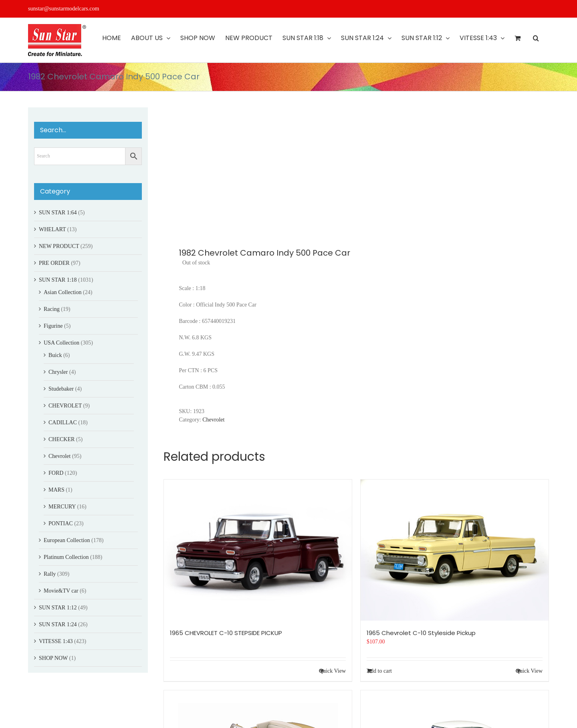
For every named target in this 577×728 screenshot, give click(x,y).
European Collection (67, 540)
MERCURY (62, 507)
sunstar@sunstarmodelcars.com (64, 9)
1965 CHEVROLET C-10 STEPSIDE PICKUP (226, 633)
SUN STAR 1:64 (58, 213)
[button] (536, 38)
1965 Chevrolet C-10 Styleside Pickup (421, 633)
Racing (52, 309)
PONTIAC (61, 523)
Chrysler (58, 372)
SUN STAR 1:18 (58, 280)
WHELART (52, 229)
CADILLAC (63, 422)
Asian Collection (63, 292)
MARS (56, 490)
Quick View (332, 671)
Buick (55, 355)
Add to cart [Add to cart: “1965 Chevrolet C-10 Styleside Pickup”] (379, 671)
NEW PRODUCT (59, 246)
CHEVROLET (65, 406)
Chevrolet (213, 420)
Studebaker (61, 389)
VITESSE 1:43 (56, 641)
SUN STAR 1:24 (58, 624)
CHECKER (62, 439)
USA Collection (62, 343)
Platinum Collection (66, 557)
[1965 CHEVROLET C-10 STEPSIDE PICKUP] (258, 550)
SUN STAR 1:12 (58, 608)
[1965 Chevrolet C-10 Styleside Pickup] (455, 550)
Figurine (53, 326)
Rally (50, 574)
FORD (56, 473)
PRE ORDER (54, 263)
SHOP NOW (53, 658)
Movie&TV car (61, 591)
